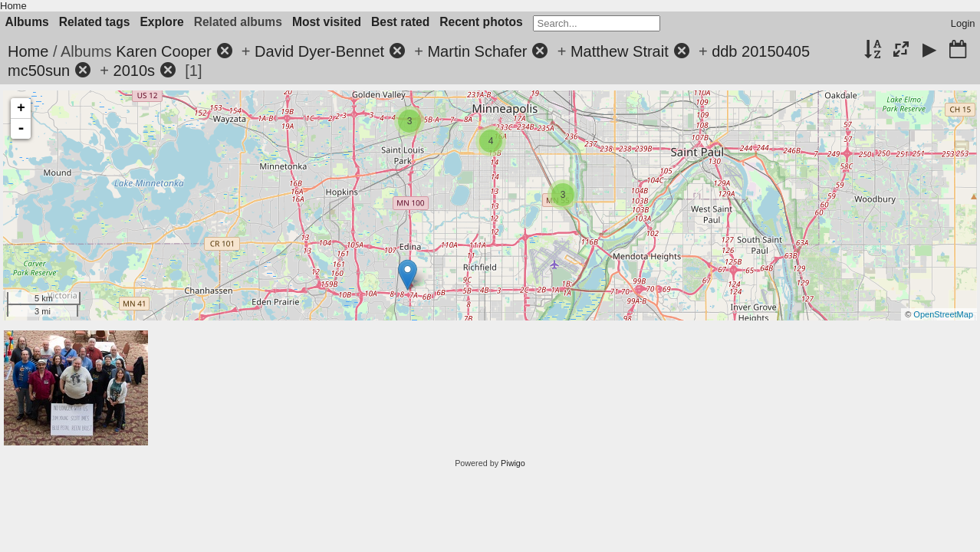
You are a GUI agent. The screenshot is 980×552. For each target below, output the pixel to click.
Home (13, 6)
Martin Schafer (477, 51)
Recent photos (481, 22)
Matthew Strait (620, 51)
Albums (27, 22)
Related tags (95, 22)
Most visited (327, 22)
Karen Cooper (164, 51)
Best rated (400, 22)
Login (963, 23)
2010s (135, 71)
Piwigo (513, 463)
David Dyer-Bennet (319, 51)
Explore (161, 22)
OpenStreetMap (943, 314)
